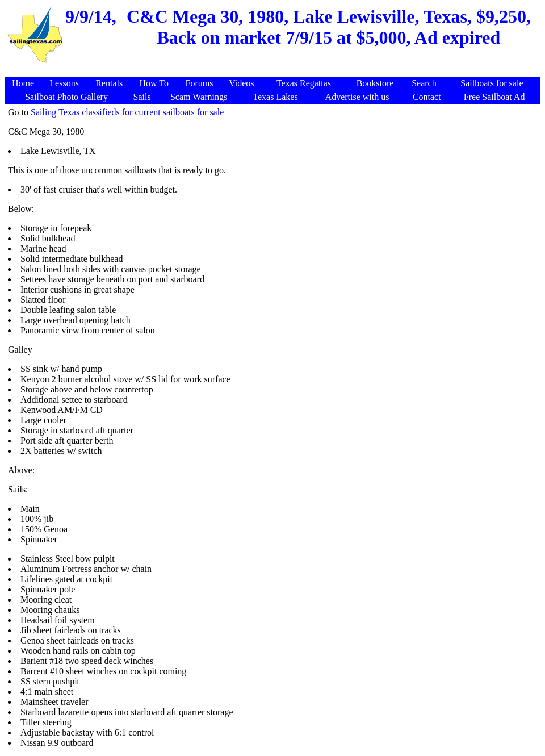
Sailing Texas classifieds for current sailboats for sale (127, 112)
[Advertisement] (274, 71)
